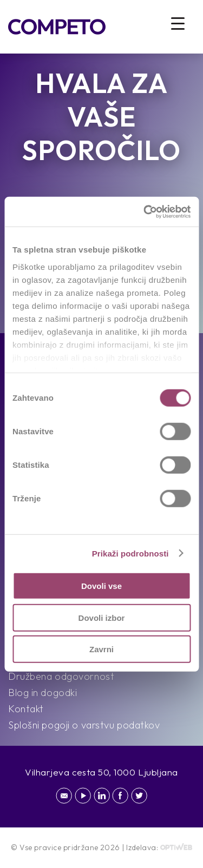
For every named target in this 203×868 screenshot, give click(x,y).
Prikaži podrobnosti (130, 553)
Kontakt (26, 709)
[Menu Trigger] (178, 23)
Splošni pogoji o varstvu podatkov (84, 725)
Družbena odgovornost (61, 676)
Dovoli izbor (102, 617)
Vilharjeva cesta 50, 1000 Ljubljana (101, 772)
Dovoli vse (101, 586)
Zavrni (101, 649)
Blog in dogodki (42, 693)
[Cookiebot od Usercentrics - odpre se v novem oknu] (145, 211)
